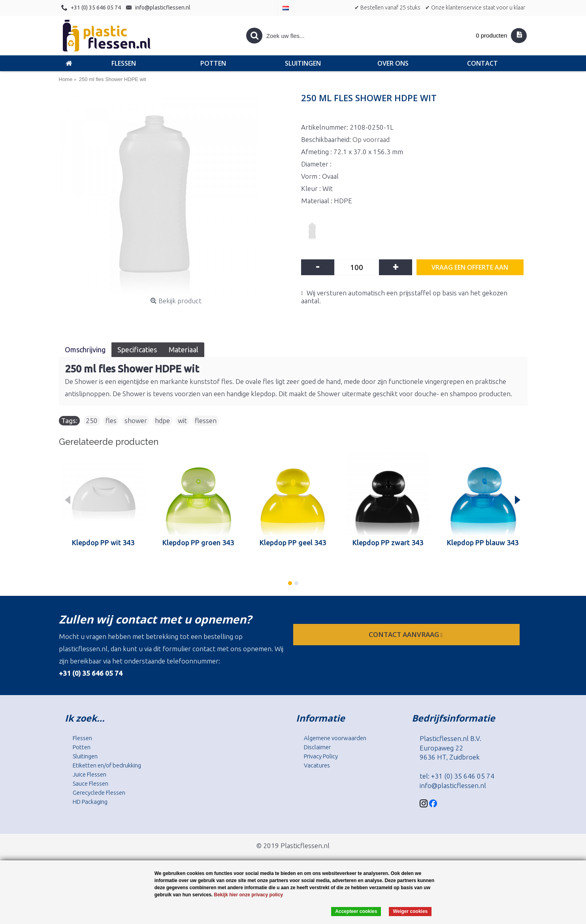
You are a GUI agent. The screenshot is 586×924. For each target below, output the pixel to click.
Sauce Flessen (90, 783)
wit (182, 420)
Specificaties (137, 350)
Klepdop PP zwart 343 (388, 542)
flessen (206, 420)
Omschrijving (85, 350)
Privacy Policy (321, 756)
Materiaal (184, 350)
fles (111, 420)
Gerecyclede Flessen (99, 793)
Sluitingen (85, 756)
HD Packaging (90, 802)
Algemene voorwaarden (335, 738)
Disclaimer (317, 747)
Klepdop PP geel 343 (293, 542)
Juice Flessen (90, 774)
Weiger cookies (410, 911)
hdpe (162, 420)
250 (92, 420)
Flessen (82, 738)
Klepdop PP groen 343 (198, 542)
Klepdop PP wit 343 (103, 542)
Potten (82, 747)
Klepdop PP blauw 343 (483, 542)
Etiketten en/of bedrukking (107, 765)
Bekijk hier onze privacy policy (248, 895)
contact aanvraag (406, 634)
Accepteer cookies (356, 911)
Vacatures (317, 765)
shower (136, 420)
